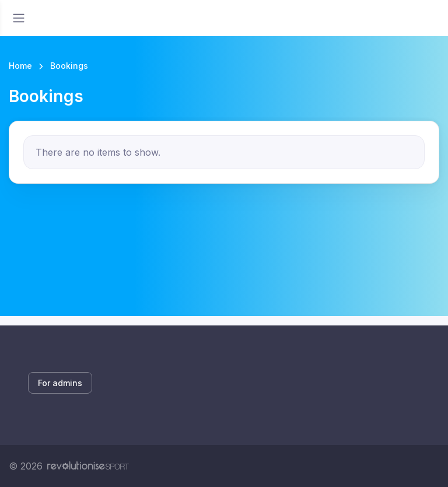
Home (20, 66)
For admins (60, 383)
